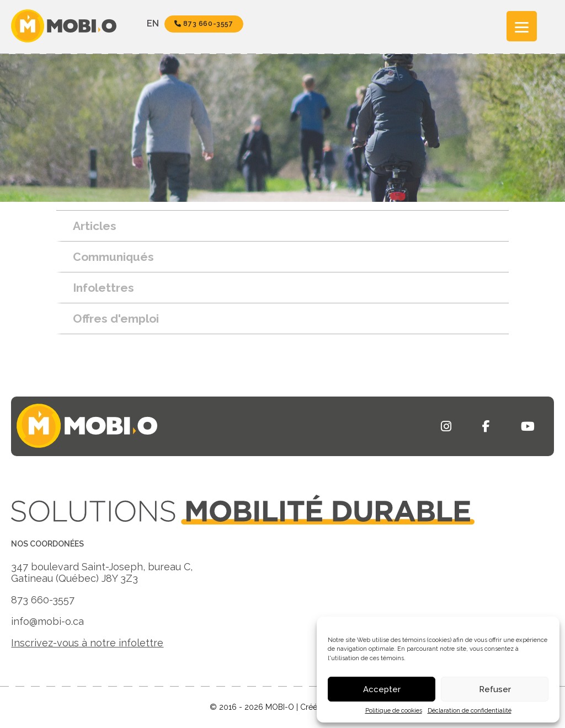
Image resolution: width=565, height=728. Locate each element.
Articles (95, 226)
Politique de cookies (394, 711)
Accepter (382, 689)
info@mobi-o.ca (47, 621)
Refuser (495, 689)
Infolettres (103, 288)
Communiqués (113, 257)
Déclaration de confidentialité (470, 711)
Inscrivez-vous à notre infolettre (87, 643)
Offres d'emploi (116, 318)
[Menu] (522, 26)
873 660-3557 (204, 24)
